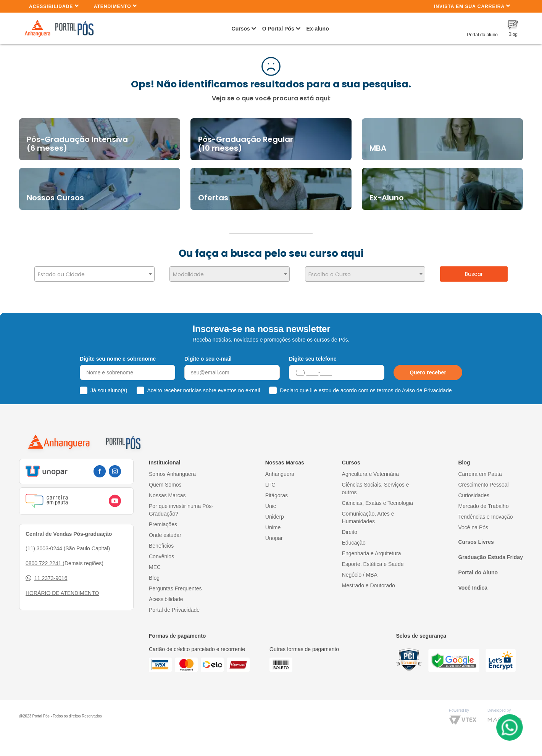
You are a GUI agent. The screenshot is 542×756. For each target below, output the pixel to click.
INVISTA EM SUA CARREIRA (472, 6)
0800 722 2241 (44, 559)
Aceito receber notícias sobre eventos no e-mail (204, 386)
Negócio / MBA (360, 570)
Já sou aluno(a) (109, 386)
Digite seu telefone (313, 354)
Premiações (163, 520)
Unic (271, 501)
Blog (154, 573)
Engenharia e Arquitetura (372, 549)
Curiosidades (474, 491)
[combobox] (94, 274)
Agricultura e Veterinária (370, 469)
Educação (354, 538)
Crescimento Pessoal (483, 480)
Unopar (274, 534)
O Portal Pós (278, 29)
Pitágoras (277, 491)
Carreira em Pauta (480, 469)
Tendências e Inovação (485, 512)
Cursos (241, 29)
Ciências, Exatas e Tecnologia (378, 498)
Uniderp (275, 512)
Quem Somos (165, 480)
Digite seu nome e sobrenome (118, 354)
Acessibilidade (54, 6)
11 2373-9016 (46, 574)
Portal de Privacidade (174, 605)
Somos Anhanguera (172, 469)
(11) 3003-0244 (45, 544)
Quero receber (428, 368)
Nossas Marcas (167, 491)
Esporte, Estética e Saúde (373, 559)
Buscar (474, 274)
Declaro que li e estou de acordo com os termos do (366, 386)
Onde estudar (165, 530)
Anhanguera (280, 469)
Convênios (161, 552)
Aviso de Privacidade (427, 386)
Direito (350, 527)
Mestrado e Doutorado (369, 581)
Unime (273, 523)
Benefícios (161, 541)
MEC (155, 563)
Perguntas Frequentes (175, 584)
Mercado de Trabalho (483, 501)
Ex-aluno (318, 29)
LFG (270, 480)
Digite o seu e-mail (208, 354)
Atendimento (115, 6)
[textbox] (94, 274)
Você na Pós (473, 523)
